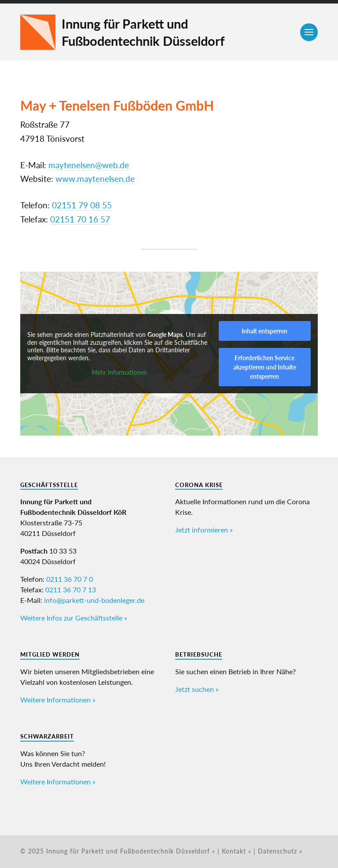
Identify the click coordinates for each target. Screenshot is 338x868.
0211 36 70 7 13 (71, 589)
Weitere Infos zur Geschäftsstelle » (74, 618)
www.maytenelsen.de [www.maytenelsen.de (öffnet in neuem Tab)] (95, 179)
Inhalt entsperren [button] (265, 331)
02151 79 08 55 (82, 205)
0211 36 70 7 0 (70, 579)
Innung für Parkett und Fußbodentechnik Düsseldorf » (131, 851)
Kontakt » (237, 851)
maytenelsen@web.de (89, 165)
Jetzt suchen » (197, 689)
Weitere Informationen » (58, 700)
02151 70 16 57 (80, 219)
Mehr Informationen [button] (119, 372)
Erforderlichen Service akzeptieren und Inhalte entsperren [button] (265, 367)
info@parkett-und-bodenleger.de (94, 600)
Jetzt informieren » (204, 530)
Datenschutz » (280, 851)
